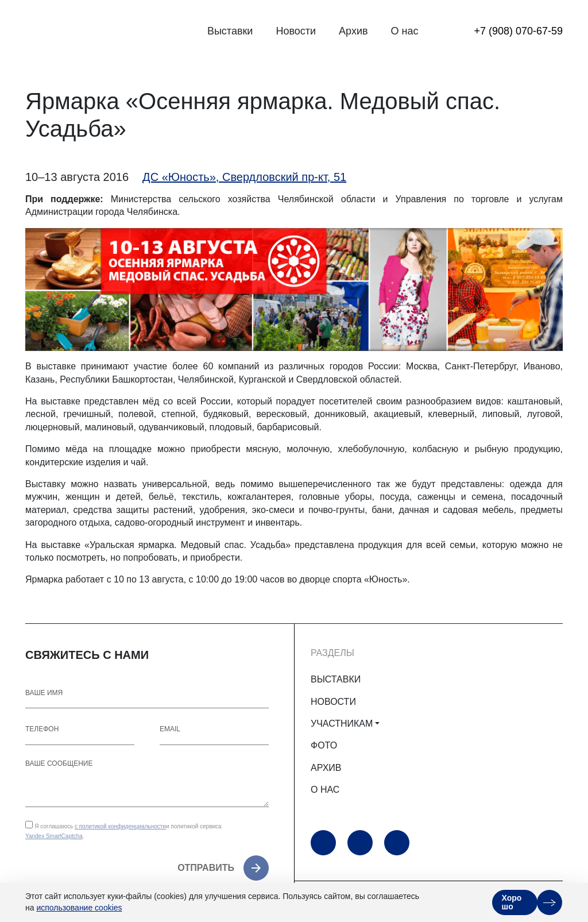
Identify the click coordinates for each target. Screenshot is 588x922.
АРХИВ (326, 768)
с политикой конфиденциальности (120, 826)
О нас (405, 31)
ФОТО (324, 745)
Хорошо (512, 902)
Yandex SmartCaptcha (54, 836)
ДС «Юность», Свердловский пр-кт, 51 (244, 177)
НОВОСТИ (333, 702)
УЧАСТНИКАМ (342, 724)
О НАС (325, 790)
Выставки (230, 31)
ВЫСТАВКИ (336, 679)
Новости (296, 31)
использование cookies (79, 908)
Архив (353, 31)
